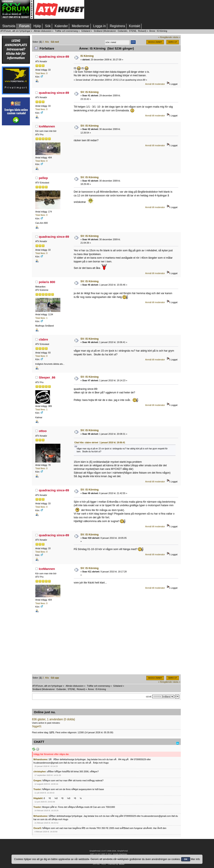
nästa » (176, 37)
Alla (47, 42)
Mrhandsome (40, 759)
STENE (133, 31)
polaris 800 (47, 282)
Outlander (122, 31)
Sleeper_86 (47, 377)
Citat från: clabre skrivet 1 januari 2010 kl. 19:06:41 (100, 443)
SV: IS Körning (90, 92)
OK (186, 859)
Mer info (195, 859)
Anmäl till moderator (155, 84)
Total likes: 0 (41, 73)
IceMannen (47, 126)
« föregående (165, 37)
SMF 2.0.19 (95, 854)
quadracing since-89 (54, 57)
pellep (43, 178)
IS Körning (87, 56)
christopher (39, 771)
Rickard (142, 31)
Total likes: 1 (41, 318)
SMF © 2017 (106, 854)
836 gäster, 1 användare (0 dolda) (53, 719)
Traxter (37, 789)
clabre (43, 339)
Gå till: (149, 697)
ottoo (43, 431)
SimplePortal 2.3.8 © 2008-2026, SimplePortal (109, 851)
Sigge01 (37, 726)
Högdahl (38, 798)
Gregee (37, 780)
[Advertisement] (16, 191)
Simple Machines (120, 854)
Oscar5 (37, 828)
